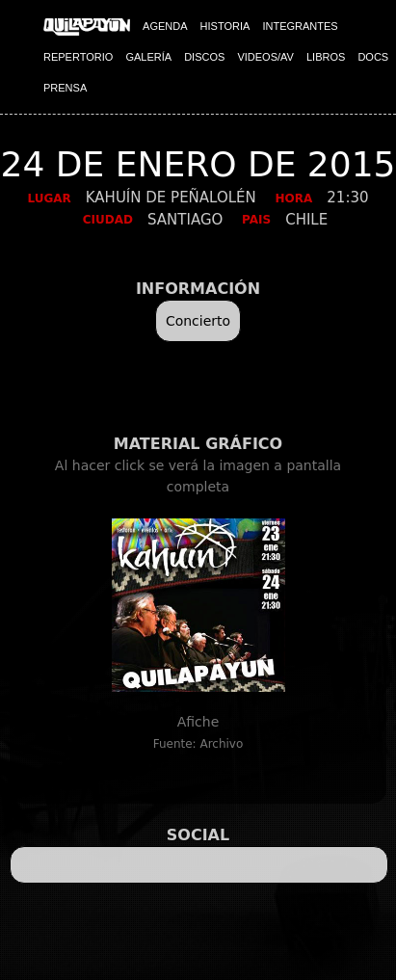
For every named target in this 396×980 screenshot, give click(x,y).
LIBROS (326, 57)
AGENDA (165, 26)
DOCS (373, 57)
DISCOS (204, 57)
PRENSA (65, 88)
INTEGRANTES (300, 26)
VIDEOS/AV (265, 57)
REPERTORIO (78, 57)
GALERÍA (148, 57)
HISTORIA (225, 26)
